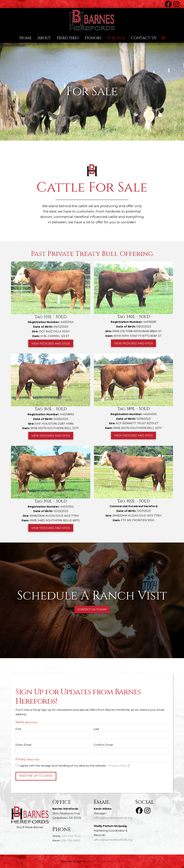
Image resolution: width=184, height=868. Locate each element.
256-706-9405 (71, 840)
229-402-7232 (71, 836)
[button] (163, 38)
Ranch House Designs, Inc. (105, 861)
